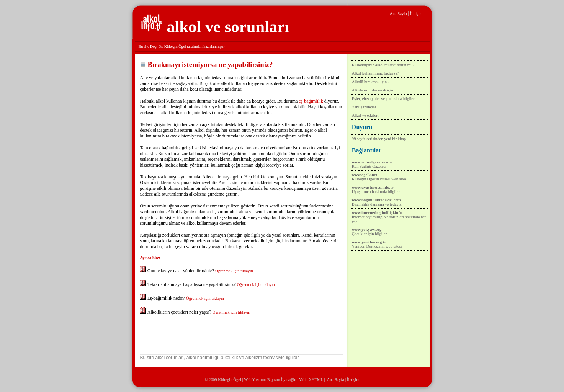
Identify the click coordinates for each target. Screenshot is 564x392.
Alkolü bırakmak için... (371, 82)
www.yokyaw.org (367, 229)
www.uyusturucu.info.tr (373, 187)
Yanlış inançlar (364, 107)
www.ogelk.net (365, 175)
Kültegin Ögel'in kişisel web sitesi (380, 179)
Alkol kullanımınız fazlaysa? (375, 73)
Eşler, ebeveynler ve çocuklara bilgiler (383, 99)
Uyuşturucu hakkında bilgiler (376, 192)
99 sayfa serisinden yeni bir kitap (379, 139)
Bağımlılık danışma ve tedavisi (377, 204)
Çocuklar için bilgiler (369, 234)
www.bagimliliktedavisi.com (376, 200)
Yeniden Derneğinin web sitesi (377, 246)
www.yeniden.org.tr (369, 242)
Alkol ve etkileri (365, 115)
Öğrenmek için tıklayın (234, 271)
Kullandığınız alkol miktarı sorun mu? (383, 65)
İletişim (416, 14)
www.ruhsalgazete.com (372, 162)
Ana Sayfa (398, 14)
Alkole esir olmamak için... (374, 90)
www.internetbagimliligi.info (377, 213)
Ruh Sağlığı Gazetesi (369, 166)
